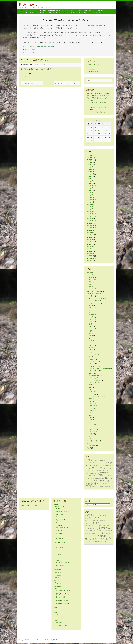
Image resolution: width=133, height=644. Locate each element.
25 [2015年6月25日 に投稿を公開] (99, 137)
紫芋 (90, 436)
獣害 (90, 287)
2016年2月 (90, 221)
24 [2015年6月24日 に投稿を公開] (95, 137)
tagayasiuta (26, 65)
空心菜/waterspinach (94, 375)
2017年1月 (90, 195)
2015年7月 (90, 237)
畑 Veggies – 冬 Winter (62, 603)
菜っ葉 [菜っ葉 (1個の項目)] (105, 484)
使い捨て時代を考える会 (32, 47)
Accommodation (93, 71)
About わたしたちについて (30, 12)
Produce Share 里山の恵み (42, 12)
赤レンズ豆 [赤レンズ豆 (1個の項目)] (95, 487)
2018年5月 (90, 160)
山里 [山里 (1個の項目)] (108, 476)
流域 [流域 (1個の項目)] (111, 478)
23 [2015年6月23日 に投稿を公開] (92, 137)
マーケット (92, 296)
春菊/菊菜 (91, 336)
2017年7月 (90, 181)
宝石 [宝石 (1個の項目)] (105, 476)
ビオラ (92, 345)
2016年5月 (90, 214)
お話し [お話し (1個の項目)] (105, 460)
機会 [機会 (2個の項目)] (107, 478)
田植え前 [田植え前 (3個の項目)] (105, 481)
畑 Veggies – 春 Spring (62, 594)
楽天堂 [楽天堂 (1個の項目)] (92, 478)
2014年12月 (90, 253)
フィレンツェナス (95, 361)
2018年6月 (90, 158)
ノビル (92, 317)
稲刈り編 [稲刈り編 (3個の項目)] (92, 483)
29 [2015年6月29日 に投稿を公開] (88, 140)
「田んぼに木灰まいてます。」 (32, 83)
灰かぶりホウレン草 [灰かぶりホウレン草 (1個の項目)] (90, 481)
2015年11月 (90, 228)
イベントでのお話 (94, 301)
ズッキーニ (92, 373)
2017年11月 (90, 172)
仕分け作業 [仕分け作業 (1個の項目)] (91, 473)
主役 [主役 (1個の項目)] (87, 473)
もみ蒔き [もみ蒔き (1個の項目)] (90, 463)
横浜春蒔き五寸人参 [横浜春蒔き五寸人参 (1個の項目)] (99, 478)
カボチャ (91, 392)
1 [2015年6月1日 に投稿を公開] (88, 127)
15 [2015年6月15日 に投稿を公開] (88, 134)
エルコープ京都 (29, 52)
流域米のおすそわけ (62, 566)
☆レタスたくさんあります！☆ (96, 112)
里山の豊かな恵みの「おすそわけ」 (67, 83)
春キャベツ (92, 333)
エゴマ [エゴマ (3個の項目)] (106, 463)
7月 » (92, 143)
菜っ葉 (90, 340)
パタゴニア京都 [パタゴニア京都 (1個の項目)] (100, 465)
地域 (90, 284)
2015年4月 (90, 244)
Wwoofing (91, 69)
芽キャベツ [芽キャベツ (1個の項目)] (100, 484)
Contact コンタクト (102, 12)
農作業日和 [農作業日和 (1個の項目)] (101, 487)
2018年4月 (90, 162)
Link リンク (95, 12)
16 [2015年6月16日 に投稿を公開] (92, 134)
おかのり (91, 389)
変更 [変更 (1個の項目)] (109, 528)
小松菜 (90, 331)
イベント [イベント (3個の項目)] (97, 463)
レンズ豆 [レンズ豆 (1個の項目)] (96, 470)
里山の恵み (92, 280)
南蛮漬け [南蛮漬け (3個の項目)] (104, 473)
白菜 (90, 413)
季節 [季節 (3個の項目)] (101, 475)
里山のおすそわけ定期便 (94, 291)
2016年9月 (90, 204)
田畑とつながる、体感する (96, 298)
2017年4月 (90, 188)
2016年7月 (90, 209)
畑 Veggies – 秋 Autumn (63, 600)
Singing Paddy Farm (93, 64)
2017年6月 (90, 183)
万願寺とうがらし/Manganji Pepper (100, 368)
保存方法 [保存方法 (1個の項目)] (97, 473)
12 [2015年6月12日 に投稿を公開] (103, 130)
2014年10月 (90, 258)
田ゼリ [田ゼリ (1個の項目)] (98, 481)
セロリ (90, 338)
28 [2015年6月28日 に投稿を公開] (110, 137)
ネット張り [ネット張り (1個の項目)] (93, 465)
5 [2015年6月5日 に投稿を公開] (102, 127)
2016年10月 (90, 202)
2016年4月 (90, 216)
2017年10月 (90, 174)
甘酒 (90, 439)
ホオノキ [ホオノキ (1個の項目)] (105, 468)
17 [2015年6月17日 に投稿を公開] (95, 134)
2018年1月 (90, 167)
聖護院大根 (93, 429)
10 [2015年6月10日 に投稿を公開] (95, 130)
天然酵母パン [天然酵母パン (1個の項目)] (95, 476)
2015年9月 (90, 232)
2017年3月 (90, 190)
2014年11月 (90, 256)
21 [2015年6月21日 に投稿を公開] (110, 134)
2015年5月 (90, 242)
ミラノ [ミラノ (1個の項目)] (91, 470)
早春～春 (91, 305)
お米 (90, 275)
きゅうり (91, 350)
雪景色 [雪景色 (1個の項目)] (106, 487)
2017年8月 (90, 179)
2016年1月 (90, 223)
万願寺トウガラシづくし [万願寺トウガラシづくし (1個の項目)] (105, 470)
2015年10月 (90, 230)
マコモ (90, 399)
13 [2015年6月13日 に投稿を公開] (106, 130)
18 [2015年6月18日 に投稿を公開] (99, 134)
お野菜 (90, 277)
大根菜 (92, 434)
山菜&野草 (91, 315)
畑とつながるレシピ (93, 303)
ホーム (21, 10)
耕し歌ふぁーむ (28, 5)
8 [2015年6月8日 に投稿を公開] (88, 130)
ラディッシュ (92, 343)
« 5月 (87, 143)
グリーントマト (94, 354)
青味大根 (93, 432)
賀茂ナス (93, 359)
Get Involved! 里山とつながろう (72, 12)
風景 (90, 282)
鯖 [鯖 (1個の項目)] (109, 487)
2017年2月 (90, 193)
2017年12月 (90, 169)
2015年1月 (90, 251)
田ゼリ (92, 319)
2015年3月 (90, 246)
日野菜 (92, 403)
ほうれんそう (92, 378)
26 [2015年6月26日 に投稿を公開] (103, 137)
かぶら (90, 401)
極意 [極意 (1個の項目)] (89, 478)
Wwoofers (91, 289)
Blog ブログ (80, 12)
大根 (90, 427)
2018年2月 (90, 165)
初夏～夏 (91, 308)
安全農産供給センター (48, 47)
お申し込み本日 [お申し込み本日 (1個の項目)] (99, 460)
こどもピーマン (94, 366)
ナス (90, 357)
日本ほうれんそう (95, 382)
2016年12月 (90, 197)
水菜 (90, 415)
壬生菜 (90, 420)
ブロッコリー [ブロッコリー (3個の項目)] (95, 468)
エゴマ (90, 387)
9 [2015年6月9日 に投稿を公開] (92, 130)
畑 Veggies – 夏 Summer (63, 597)
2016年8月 (90, 207)
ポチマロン (93, 394)
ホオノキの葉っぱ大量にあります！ (97, 107)
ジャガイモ (92, 347)
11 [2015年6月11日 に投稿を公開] (99, 130)
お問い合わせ (60, 623)
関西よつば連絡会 (30, 49)
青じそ (90, 385)
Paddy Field (59, 548)
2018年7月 (90, 155)
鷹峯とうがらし (94, 371)
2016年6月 (90, 211)
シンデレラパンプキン (96, 396)
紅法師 (90, 418)
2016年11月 (90, 200)
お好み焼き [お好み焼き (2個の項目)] (90, 460)
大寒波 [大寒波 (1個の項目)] (89, 476)
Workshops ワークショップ (61, 12)
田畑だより (90, 273)
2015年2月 (90, 249)
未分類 (43, 65)
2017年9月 (90, 176)
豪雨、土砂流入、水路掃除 (95, 93)
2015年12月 (90, 225)
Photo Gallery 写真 (88, 12)
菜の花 (90, 324)
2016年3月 (90, 218)
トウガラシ (92, 364)
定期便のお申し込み (62, 626)
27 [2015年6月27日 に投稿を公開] (106, 137)
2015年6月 (90, 239)
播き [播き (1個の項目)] (109, 531)
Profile (90, 67)
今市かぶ (93, 411)
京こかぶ (93, 408)
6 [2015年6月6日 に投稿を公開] (106, 127)
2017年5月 (90, 186)
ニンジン (91, 326)
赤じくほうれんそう (96, 380)
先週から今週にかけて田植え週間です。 (98, 103)
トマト (90, 352)
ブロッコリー (92, 425)
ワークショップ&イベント (94, 294)
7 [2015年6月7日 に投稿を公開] (110, 127)
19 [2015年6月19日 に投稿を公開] (103, 134)
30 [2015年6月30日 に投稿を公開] (92, 140)
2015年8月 (90, 235)
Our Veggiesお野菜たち (51, 12)
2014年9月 (90, 260)
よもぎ (92, 322)
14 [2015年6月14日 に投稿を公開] (110, 130)
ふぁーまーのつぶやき (93, 441)
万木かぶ (93, 406)
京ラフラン (92, 329)
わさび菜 (91, 422)
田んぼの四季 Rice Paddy (63, 591)
